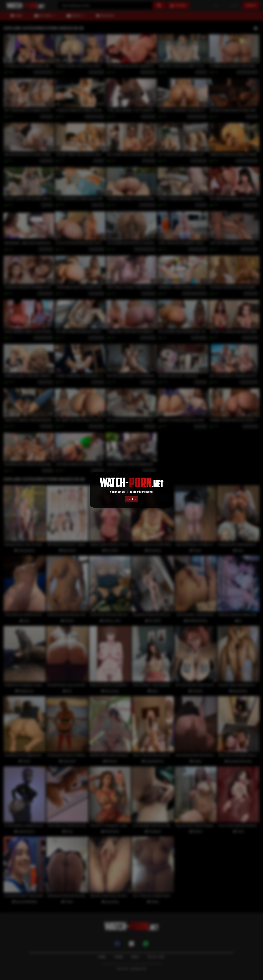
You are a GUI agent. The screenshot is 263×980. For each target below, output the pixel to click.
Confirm (131, 499)
